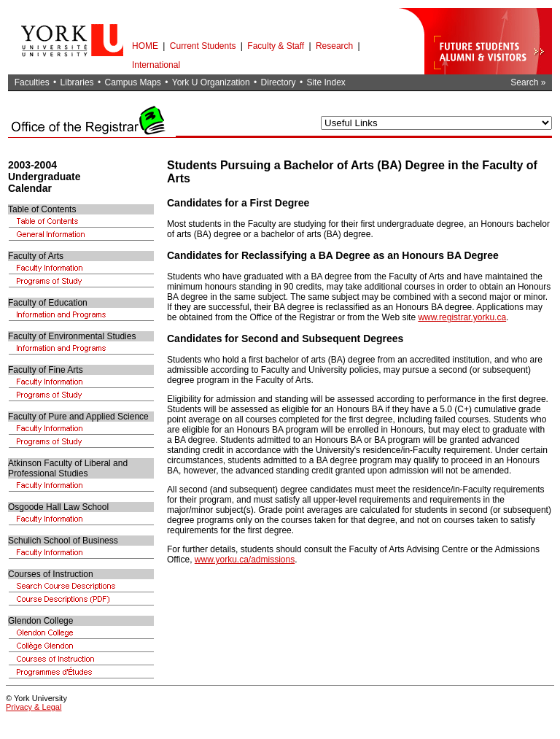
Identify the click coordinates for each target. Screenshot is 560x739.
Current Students (203, 46)
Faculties (32, 82)
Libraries (77, 82)
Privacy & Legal (34, 707)
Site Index (326, 82)
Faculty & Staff (276, 46)
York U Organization (211, 82)
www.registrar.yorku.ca (462, 317)
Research (334, 46)
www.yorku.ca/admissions (245, 560)
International (156, 65)
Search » (528, 82)
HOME (145, 46)
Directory (279, 82)
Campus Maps (132, 82)
